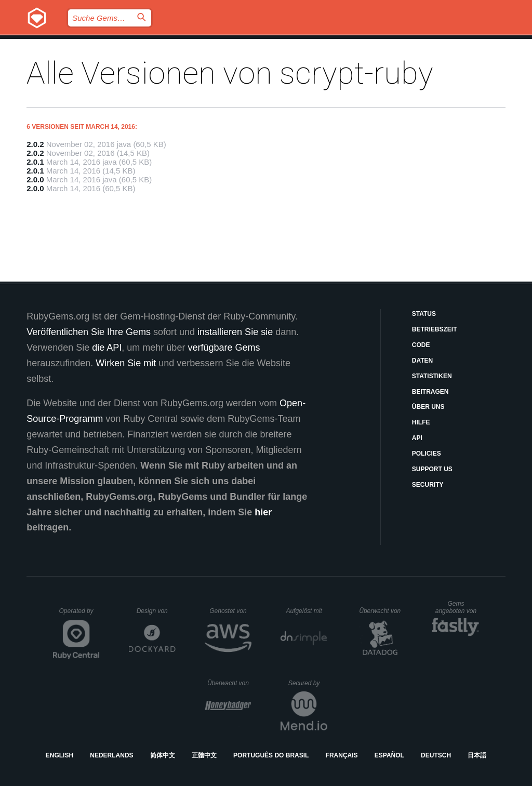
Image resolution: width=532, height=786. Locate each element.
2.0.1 (35, 162)
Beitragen (430, 392)
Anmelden (415, 44)
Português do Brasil (271, 755)
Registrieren (484, 44)
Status (424, 314)
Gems (277, 44)
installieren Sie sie (235, 332)
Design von (156, 611)
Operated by (79, 615)
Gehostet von (230, 611)
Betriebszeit (435, 329)
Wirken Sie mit (126, 363)
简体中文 (163, 755)
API (417, 438)
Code (421, 345)
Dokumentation (341, 44)
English (59, 755)
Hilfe (421, 422)
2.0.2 (35, 144)
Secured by (308, 683)
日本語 (477, 755)
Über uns (428, 407)
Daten (422, 361)
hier (263, 512)
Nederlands (111, 755)
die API (107, 348)
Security (428, 485)
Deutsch (436, 755)
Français (342, 755)
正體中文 (204, 755)
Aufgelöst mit (307, 611)
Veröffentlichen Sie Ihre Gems (89, 332)
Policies (427, 454)
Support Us (432, 469)
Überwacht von (381, 611)
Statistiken (432, 376)
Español (389, 755)
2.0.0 (35, 179)
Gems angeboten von (457, 607)
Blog (236, 44)
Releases (186, 44)
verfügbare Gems (224, 348)
